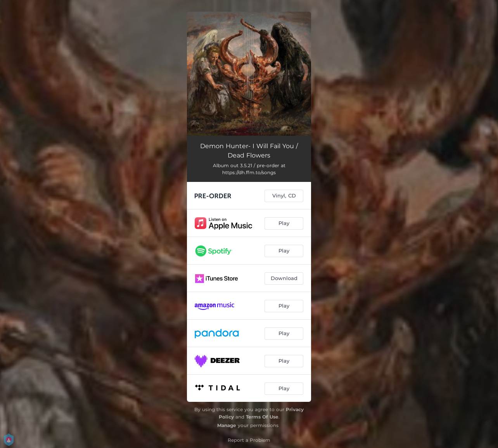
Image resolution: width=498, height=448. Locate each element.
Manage (227, 425)
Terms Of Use (262, 417)
